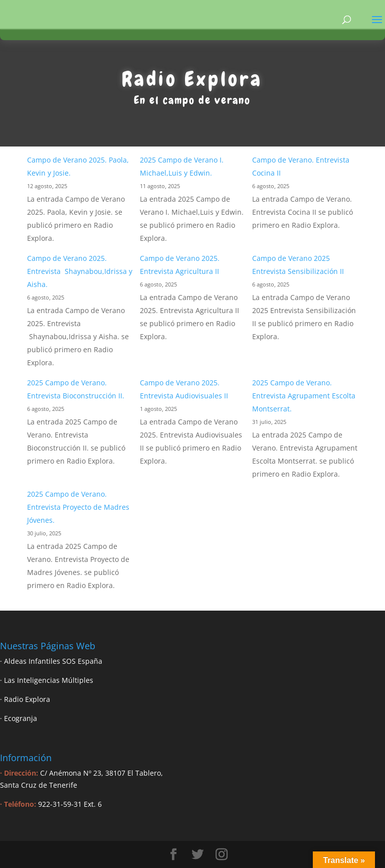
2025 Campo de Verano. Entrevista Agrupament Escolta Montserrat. (304, 396)
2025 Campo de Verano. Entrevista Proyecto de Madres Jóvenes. (78, 507)
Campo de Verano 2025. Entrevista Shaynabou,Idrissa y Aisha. (80, 271)
